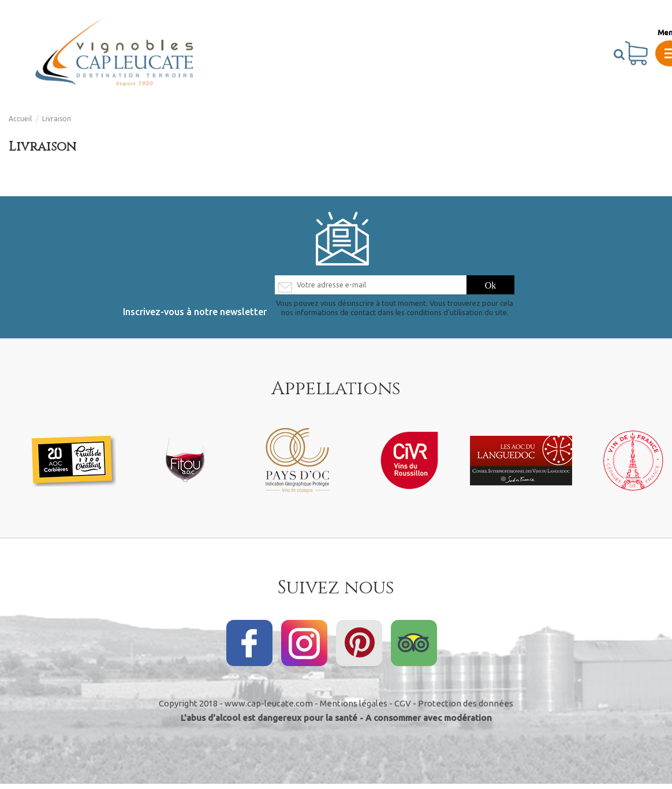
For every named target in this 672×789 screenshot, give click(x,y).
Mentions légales (354, 708)
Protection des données (466, 708)
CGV (403, 708)
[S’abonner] (491, 288)
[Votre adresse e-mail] (370, 288)
